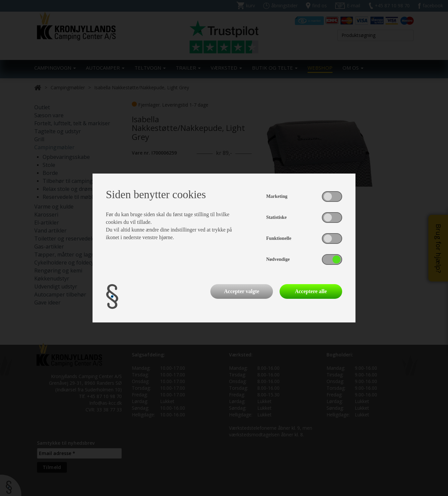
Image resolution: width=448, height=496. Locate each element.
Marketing (277, 196)
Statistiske (276, 217)
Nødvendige (278, 259)
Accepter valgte (242, 291)
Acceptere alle (311, 291)
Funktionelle (279, 238)
